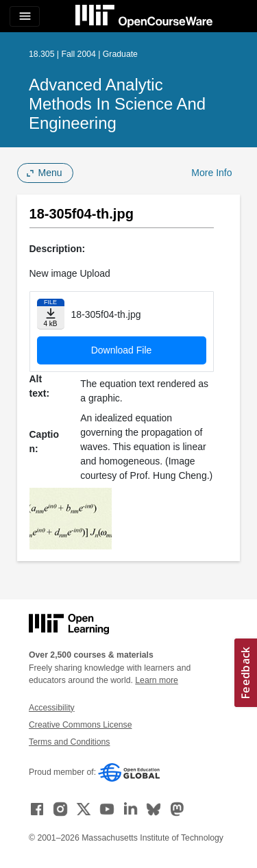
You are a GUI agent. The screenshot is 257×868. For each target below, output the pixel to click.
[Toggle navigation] (25, 16)
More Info (211, 173)
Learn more (157, 680)
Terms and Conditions (69, 742)
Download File (122, 350)
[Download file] (51, 314)
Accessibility (52, 708)
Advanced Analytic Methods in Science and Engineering (117, 104)
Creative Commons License (80, 725)
